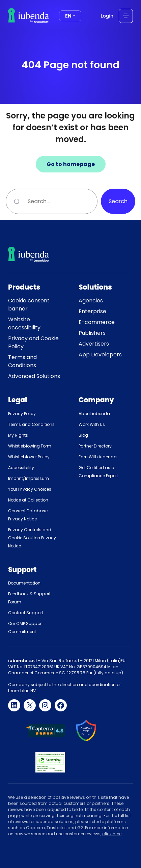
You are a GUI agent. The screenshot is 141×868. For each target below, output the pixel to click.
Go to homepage (71, 164)
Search (118, 201)
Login (107, 16)
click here (112, 834)
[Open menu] (126, 16)
